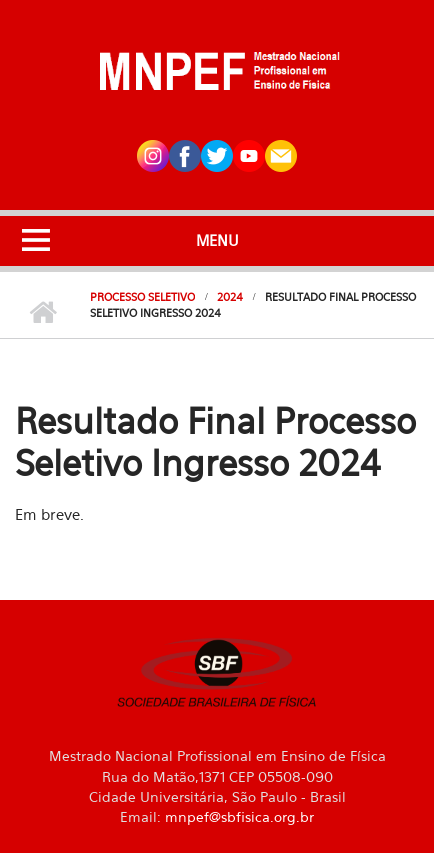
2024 (230, 297)
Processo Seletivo (142, 297)
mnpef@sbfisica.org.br (239, 816)
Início (42, 313)
